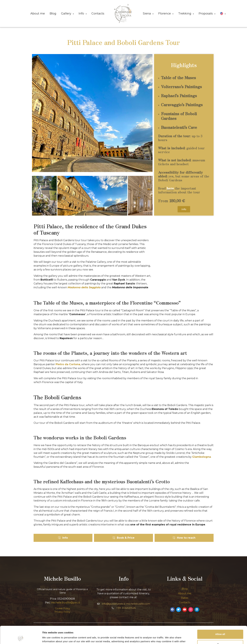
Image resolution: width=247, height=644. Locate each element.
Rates (185, 598)
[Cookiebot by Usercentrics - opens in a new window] (21, 638)
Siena (148, 14)
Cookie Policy (63, 608)
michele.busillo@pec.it (66, 603)
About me (38, 14)
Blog (53, 14)
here (170, 188)
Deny (220, 628)
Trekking (186, 14)
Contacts (98, 14)
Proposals (207, 14)
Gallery (67, 14)
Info (83, 14)
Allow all (220, 618)
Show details (50, 638)
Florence (166, 14)
